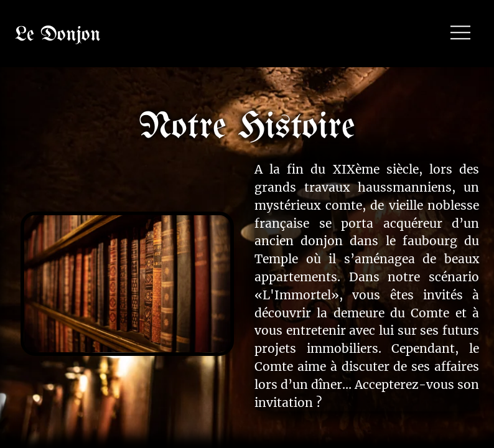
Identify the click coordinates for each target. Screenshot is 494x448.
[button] (460, 34)
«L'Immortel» (297, 295)
